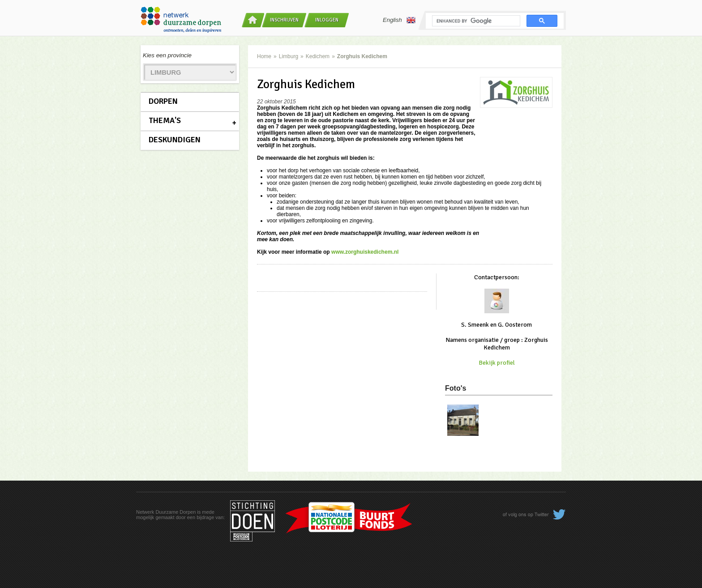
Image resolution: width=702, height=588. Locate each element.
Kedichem (318, 56)
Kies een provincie (167, 55)
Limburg (289, 56)
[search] (475, 21)
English (399, 20)
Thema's (165, 120)
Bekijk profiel (497, 363)
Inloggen (327, 20)
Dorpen (163, 101)
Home (264, 56)
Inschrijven (284, 20)
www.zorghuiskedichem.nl (365, 252)
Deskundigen (175, 140)
